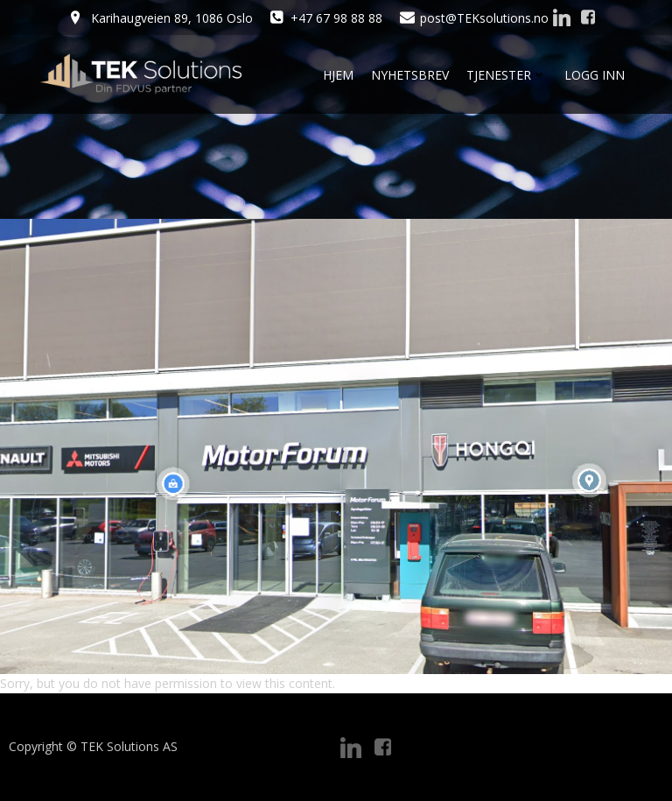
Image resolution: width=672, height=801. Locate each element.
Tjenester (507, 75)
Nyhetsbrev (410, 75)
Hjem (338, 75)
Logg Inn (595, 75)
